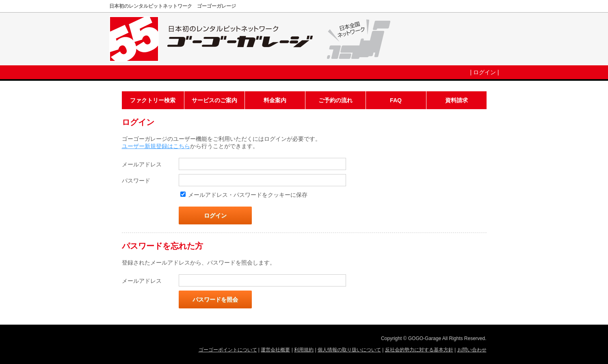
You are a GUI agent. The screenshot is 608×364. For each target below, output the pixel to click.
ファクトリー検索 (153, 100)
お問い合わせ (472, 350)
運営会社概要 (275, 350)
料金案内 (275, 100)
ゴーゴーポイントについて (228, 350)
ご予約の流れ (335, 100)
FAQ (396, 100)
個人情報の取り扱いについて (349, 350)
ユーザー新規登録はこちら (156, 146)
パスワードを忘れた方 (162, 246)
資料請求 (457, 100)
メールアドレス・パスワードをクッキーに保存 (248, 195)
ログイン (485, 72)
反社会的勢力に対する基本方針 (419, 350)
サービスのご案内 (214, 100)
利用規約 (304, 350)
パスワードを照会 (215, 299)
